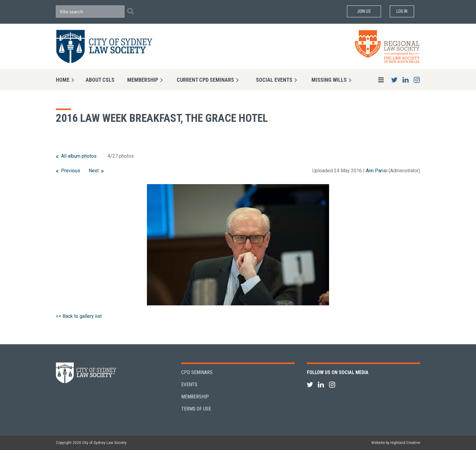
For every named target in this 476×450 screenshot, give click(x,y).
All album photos (79, 156)
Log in (402, 11)
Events (189, 385)
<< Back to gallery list (79, 316)
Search (130, 11)
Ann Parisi (377, 171)
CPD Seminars (197, 372)
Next (94, 171)
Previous (71, 171)
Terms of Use (196, 409)
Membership (195, 397)
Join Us (364, 11)
